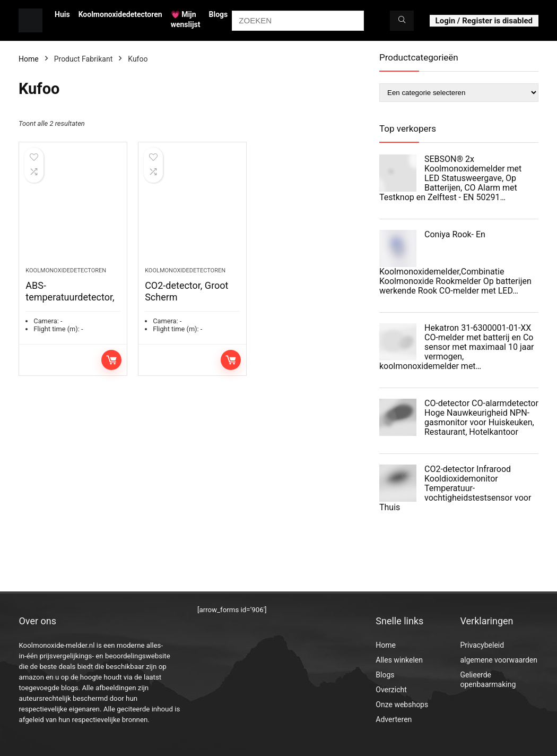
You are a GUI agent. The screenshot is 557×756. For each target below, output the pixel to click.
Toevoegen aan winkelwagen (111, 360)
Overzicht (391, 690)
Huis (62, 14)
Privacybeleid (482, 645)
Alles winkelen (399, 660)
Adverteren (394, 719)
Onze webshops (402, 705)
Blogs (219, 14)
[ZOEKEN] (402, 21)
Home (29, 59)
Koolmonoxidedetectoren (120, 14)
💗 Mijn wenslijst (186, 19)
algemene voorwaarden (499, 660)
